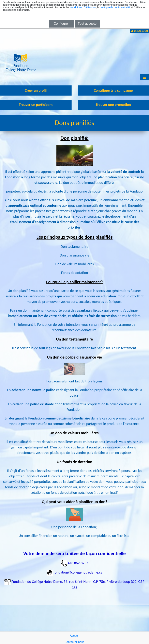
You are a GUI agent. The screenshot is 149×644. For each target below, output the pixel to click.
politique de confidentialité (115, 7)
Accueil (75, 636)
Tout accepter (88, 24)
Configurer (61, 24)
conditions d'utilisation (83, 7)
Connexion (139, 31)
